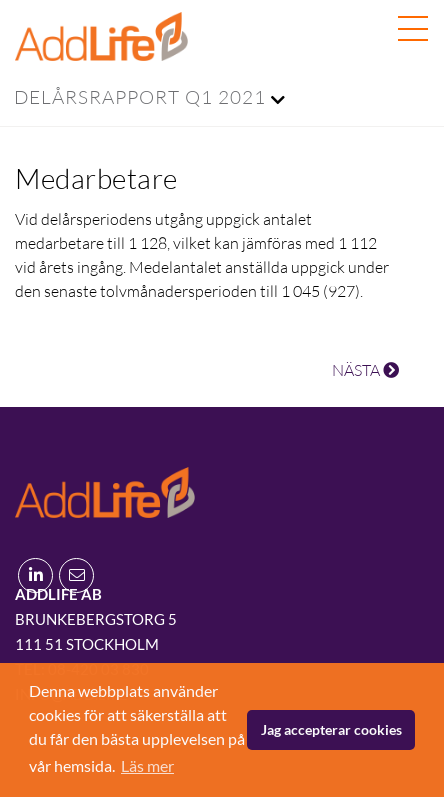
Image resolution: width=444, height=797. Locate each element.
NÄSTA (365, 370)
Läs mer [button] (147, 765)
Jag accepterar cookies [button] (331, 729)
